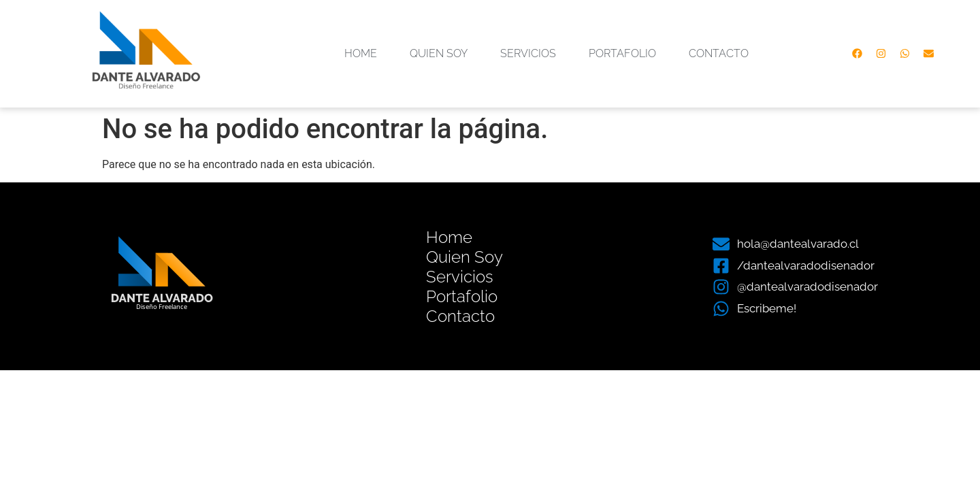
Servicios (528, 53)
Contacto (719, 53)
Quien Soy (439, 53)
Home (361, 53)
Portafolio (622, 53)
